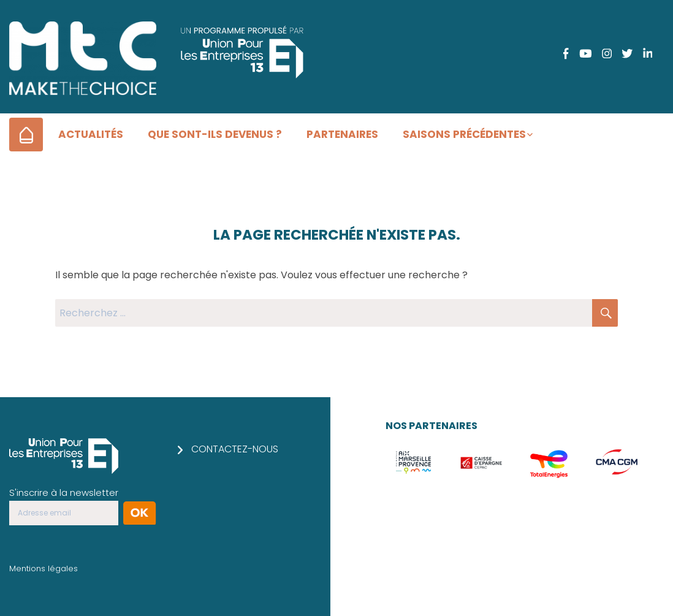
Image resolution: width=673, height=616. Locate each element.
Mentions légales (44, 568)
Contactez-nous (235, 449)
